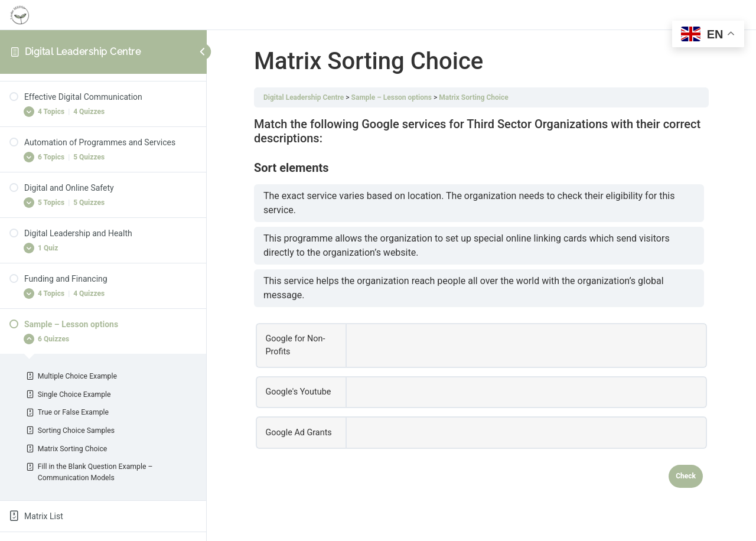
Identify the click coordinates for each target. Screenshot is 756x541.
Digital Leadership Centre (83, 52)
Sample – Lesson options (392, 97)
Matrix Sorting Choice (474, 97)
